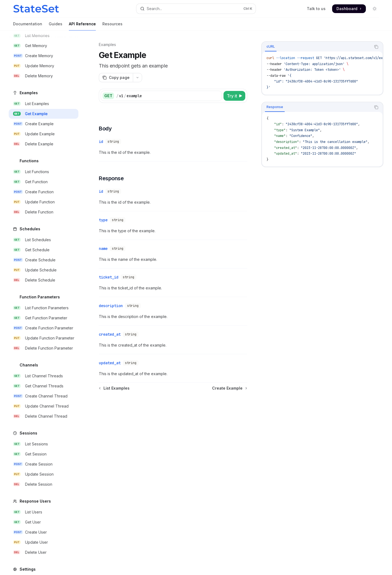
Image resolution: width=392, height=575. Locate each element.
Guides (56, 26)
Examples (107, 45)
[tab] (271, 47)
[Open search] (196, 9)
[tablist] (316, 47)
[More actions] (137, 78)
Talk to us (316, 9)
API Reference (82, 26)
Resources (112, 26)
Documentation (28, 26)
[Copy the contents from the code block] (376, 47)
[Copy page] (116, 78)
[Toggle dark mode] (375, 9)
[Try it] (234, 96)
